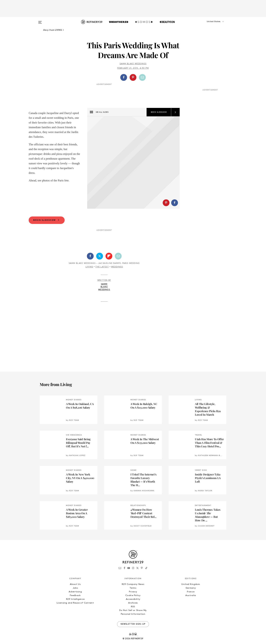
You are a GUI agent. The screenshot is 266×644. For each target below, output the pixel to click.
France (191, 593)
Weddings (117, 268)
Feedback (75, 597)
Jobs (75, 589)
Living (89, 268)
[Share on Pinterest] (133, 77)
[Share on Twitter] (100, 257)
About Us (75, 585)
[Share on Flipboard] (109, 257)
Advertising (75, 593)
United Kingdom (191, 585)
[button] (209, 25)
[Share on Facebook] (124, 77)
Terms (133, 589)
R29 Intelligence (75, 600)
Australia (191, 597)
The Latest (102, 268)
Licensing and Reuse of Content (75, 604)
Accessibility (133, 600)
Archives (133, 604)
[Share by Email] (142, 77)
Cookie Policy (133, 597)
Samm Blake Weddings (133, 64)
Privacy (133, 593)
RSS (133, 608)
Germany (191, 589)
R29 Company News (133, 585)
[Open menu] (40, 21)
